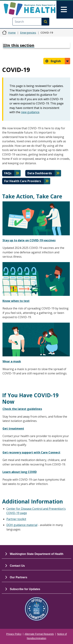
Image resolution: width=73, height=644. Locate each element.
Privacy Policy (14, 634)
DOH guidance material (22, 525)
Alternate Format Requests (39, 634)
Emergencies (28, 32)
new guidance (30, 112)
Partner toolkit (16, 519)
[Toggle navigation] (65, 10)
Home (12, 32)
